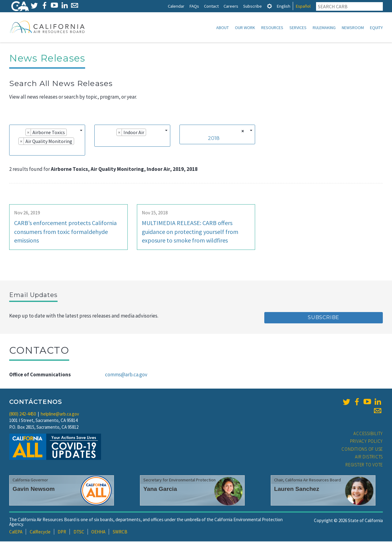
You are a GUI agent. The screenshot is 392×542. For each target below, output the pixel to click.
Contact (211, 6)
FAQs (194, 6)
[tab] (269, 6)
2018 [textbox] (214, 139)
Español (303, 6)
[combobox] (47, 141)
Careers (231, 6)
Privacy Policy (367, 442)
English (283, 6)
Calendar (176, 6)
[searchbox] (14, 150)
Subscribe (253, 6)
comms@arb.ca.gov (126, 375)
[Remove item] (28, 133)
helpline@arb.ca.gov (60, 414)
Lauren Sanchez (297, 489)
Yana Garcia (160, 489)
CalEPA (16, 532)
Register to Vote (364, 465)
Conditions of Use (362, 450)
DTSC (79, 532)
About (222, 28)
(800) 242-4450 (23, 414)
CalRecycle (40, 532)
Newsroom (353, 28)
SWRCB (120, 532)
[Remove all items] (242, 132)
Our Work (245, 28)
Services (298, 28)
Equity (376, 28)
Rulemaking (324, 28)
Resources (272, 28)
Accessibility (368, 434)
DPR (62, 532)
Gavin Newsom (34, 489)
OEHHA (98, 532)
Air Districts (369, 457)
